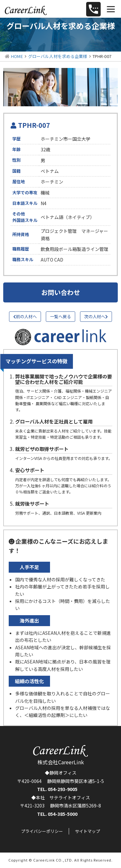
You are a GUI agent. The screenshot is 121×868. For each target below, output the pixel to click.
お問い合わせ (61, 292)
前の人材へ (25, 316)
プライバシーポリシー (42, 831)
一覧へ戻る (60, 316)
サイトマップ (87, 831)
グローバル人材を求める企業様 (58, 56)
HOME (17, 56)
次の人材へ (96, 316)
